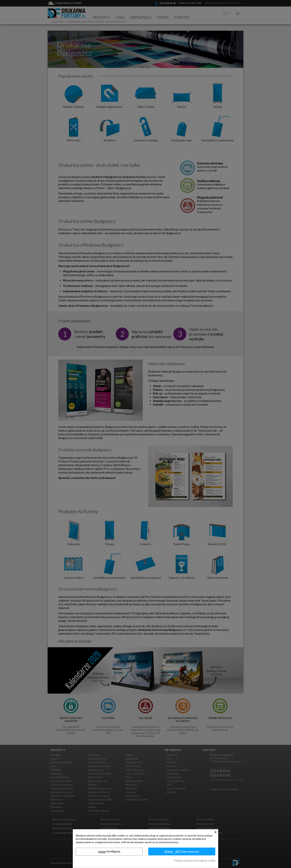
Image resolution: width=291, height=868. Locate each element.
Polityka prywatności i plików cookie (195, 860)
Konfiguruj (109, 852)
